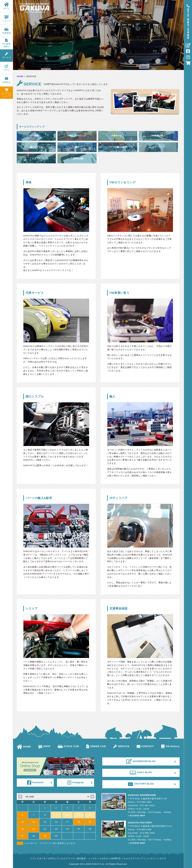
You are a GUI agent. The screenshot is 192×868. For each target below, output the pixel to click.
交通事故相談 (77, 158)
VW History (170, 746)
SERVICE (121, 746)
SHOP (44, 746)
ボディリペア (158, 147)
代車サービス (118, 136)
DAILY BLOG (141, 772)
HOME (24, 747)
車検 (36, 136)
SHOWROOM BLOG (141, 761)
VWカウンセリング (77, 136)
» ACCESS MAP (137, 816)
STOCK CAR (68, 746)
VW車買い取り (158, 136)
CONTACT (145, 746)
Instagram (75, 783)
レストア (36, 158)
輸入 (77, 147)
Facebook (35, 783)
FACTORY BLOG (141, 784)
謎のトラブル (36, 147)
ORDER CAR (96, 746)
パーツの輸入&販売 (118, 147)
